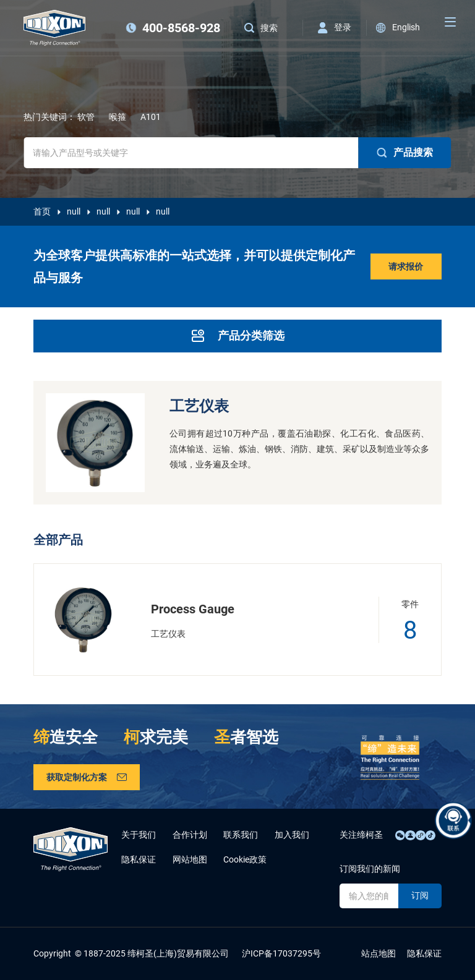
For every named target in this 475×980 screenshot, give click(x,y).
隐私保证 (139, 859)
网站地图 (190, 859)
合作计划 (190, 835)
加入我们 (292, 835)
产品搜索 (405, 153)
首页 (42, 211)
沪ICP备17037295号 (281, 953)
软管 (86, 117)
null (74, 211)
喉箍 (118, 117)
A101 (151, 117)
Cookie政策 (245, 859)
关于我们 (139, 835)
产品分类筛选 (237, 336)
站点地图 (379, 953)
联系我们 (241, 835)
